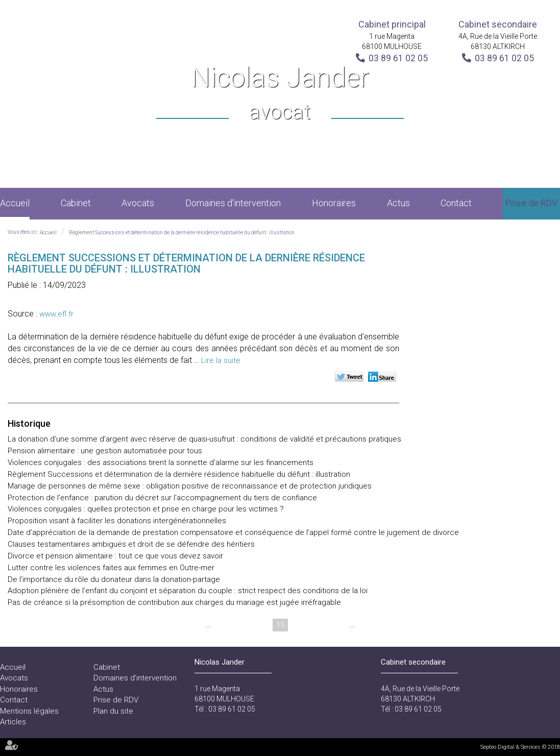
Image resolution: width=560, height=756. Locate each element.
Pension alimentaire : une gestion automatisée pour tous (105, 451)
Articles (13, 722)
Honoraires (334, 203)
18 (338, 625)
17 (319, 625)
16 (300, 625)
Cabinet (76, 203)
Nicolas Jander (280, 94)
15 (280, 625)
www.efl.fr (56, 314)
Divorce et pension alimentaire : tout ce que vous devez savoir (115, 556)
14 (261, 625)
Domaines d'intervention (233, 203)
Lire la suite (221, 360)
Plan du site (113, 711)
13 (241, 625)
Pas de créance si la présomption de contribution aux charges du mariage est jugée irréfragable (174, 602)
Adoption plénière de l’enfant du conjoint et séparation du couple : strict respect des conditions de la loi (188, 591)
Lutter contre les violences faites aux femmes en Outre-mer (111, 568)
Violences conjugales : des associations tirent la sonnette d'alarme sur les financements (161, 462)
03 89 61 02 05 (398, 58)
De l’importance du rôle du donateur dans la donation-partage (114, 579)
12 (222, 625)
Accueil (15, 203)
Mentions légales (29, 711)
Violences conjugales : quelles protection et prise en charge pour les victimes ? (146, 509)
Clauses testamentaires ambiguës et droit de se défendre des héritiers (131, 544)
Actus (398, 203)
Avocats (138, 203)
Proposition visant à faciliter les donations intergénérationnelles (117, 521)
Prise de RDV (531, 203)
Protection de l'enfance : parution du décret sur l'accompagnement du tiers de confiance (162, 498)
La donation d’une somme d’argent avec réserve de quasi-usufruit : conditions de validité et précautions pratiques (204, 439)
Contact (456, 203)
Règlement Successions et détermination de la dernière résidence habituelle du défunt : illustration (182, 233)
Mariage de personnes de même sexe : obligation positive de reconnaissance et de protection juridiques (190, 486)
